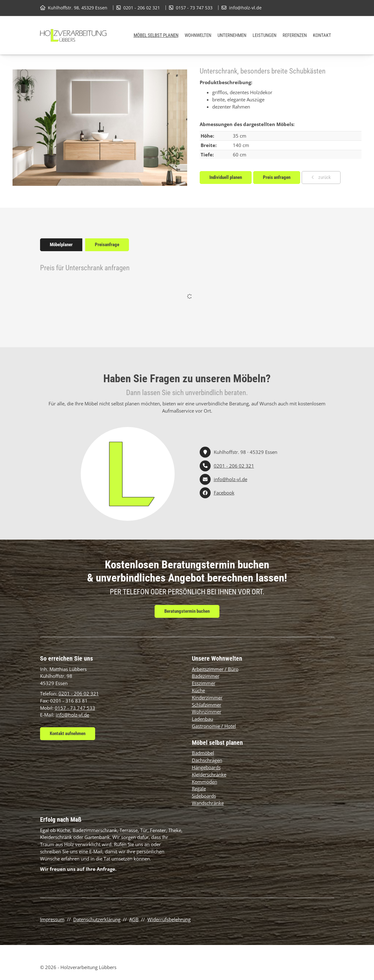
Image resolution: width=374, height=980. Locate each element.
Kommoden (205, 782)
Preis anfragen (277, 177)
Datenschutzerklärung (97, 919)
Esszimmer (204, 683)
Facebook (224, 493)
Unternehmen (232, 35)
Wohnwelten (198, 35)
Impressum (52, 919)
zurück (324, 177)
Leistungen (264, 35)
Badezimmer (206, 676)
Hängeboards (206, 767)
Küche (198, 690)
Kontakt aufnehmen (68, 734)
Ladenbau (202, 719)
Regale (199, 789)
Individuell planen (226, 177)
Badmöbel (203, 753)
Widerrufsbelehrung (169, 919)
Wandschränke (208, 803)
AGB (134, 919)
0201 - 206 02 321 (142, 8)
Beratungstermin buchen (187, 611)
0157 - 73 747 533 (194, 8)
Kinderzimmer (207, 698)
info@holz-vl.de (245, 8)
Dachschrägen (207, 760)
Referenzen (295, 35)
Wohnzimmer (207, 712)
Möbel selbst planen (156, 35)
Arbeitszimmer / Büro (215, 669)
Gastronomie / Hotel (214, 726)
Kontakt (322, 35)
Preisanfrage (107, 245)
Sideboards (204, 796)
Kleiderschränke (209, 774)
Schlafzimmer (207, 705)
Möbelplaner (61, 245)
